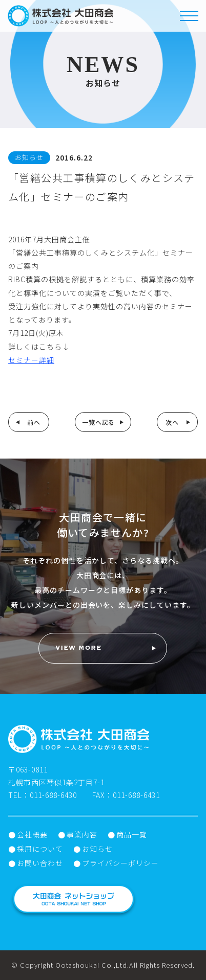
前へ (34, 422)
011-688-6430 (53, 795)
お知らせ (97, 849)
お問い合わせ (40, 863)
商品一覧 (132, 834)
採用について (40, 849)
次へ (172, 422)
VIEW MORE (78, 648)
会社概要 (32, 834)
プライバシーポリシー (120, 863)
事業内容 (82, 834)
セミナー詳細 (31, 360)
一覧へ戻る (98, 422)
